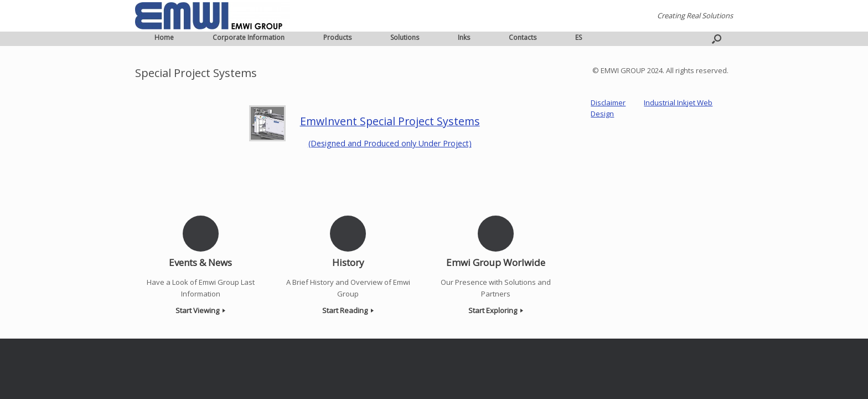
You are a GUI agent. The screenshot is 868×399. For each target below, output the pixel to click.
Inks (464, 37)
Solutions (405, 37)
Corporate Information (249, 37)
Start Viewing (200, 310)
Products (337, 37)
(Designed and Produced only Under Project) (390, 143)
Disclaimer (608, 103)
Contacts (523, 37)
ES (578, 37)
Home (164, 37)
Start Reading (348, 310)
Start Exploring (496, 310)
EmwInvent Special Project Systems (390, 121)
